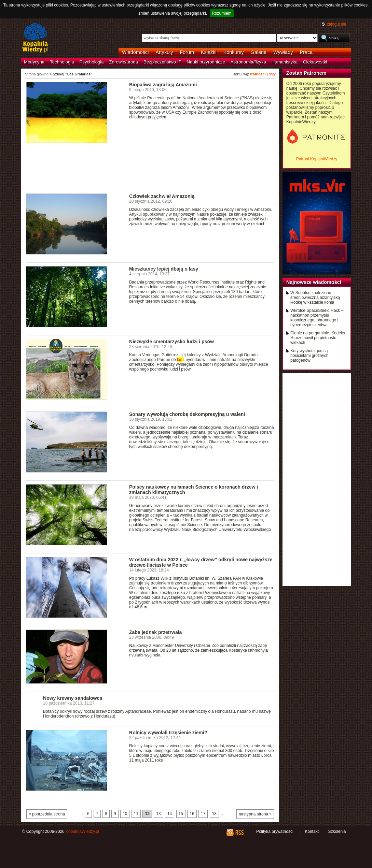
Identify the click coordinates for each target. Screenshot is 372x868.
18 (214, 814)
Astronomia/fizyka (248, 62)
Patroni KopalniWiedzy (317, 159)
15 (181, 814)
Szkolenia (337, 831)
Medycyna (34, 62)
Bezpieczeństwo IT (162, 62)
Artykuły (164, 52)
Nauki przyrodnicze (206, 62)
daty (272, 74)
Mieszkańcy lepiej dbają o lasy (164, 269)
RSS (239, 833)
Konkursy (234, 52)
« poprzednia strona (47, 814)
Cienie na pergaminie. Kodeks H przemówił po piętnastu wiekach (318, 338)
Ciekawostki (315, 62)
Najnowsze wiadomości (314, 282)
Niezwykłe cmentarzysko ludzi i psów (171, 342)
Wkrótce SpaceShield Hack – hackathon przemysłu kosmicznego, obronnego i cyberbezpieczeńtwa (317, 318)
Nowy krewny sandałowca (73, 698)
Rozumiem (222, 13)
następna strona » (255, 814)
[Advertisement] (150, 170)
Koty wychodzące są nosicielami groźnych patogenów (309, 356)
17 (203, 814)
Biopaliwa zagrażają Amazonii (163, 85)
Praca (306, 52)
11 (136, 814)
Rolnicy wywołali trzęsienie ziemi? (168, 733)
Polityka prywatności (275, 831)
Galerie (259, 52)
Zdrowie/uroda (124, 62)
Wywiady (283, 52)
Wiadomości (135, 52)
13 (158, 814)
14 (170, 814)
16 (192, 814)
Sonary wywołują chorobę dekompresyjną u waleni (187, 414)
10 (125, 814)
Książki (209, 52)
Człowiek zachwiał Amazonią (162, 196)
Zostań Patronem (306, 73)
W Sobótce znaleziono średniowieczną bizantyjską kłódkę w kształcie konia (315, 298)
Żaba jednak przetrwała (155, 632)
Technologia (62, 62)
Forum (187, 52)
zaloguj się (336, 24)
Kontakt (312, 831)
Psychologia (92, 62)
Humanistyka (285, 62)
